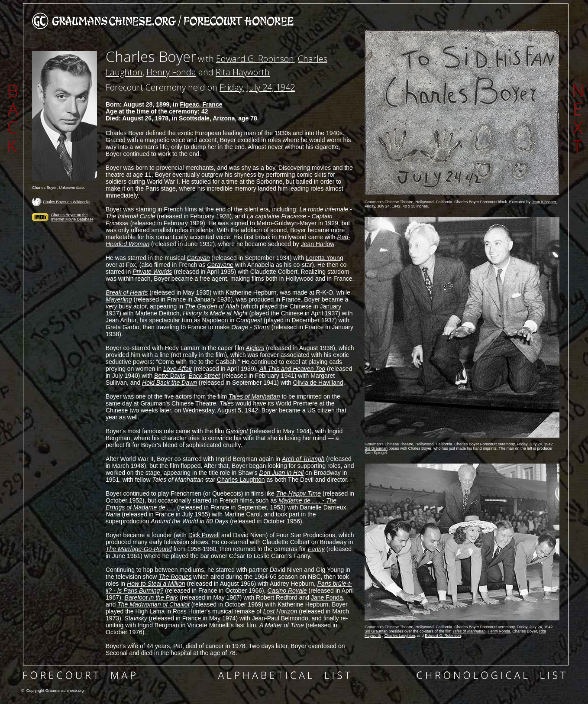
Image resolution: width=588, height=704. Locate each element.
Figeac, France (201, 104)
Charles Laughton (241, 480)
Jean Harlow (318, 244)
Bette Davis (170, 376)
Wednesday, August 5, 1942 (220, 410)
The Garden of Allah (212, 306)
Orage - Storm (250, 327)
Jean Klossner (544, 202)
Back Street (204, 376)
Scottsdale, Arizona (207, 118)
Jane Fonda (327, 597)
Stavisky (136, 618)
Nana (113, 514)
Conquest (249, 320)
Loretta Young (324, 258)
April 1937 (325, 313)
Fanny (316, 549)
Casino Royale (287, 590)
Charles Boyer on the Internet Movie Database (72, 217)
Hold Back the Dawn (170, 383)
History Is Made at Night (215, 313)
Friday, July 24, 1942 (257, 87)
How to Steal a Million (156, 584)
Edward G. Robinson (255, 59)
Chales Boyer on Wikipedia (66, 202)
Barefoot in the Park (152, 597)
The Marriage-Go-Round (139, 549)
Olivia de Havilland (318, 383)
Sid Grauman (376, 448)
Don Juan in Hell (281, 473)
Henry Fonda (171, 72)
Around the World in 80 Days (189, 521)
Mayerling (119, 299)
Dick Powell (204, 535)
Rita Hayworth (243, 72)
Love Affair (178, 369)
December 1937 (313, 320)
